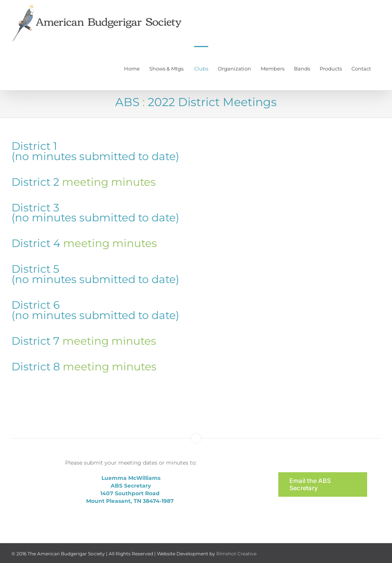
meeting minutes (109, 182)
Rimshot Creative (236, 554)
